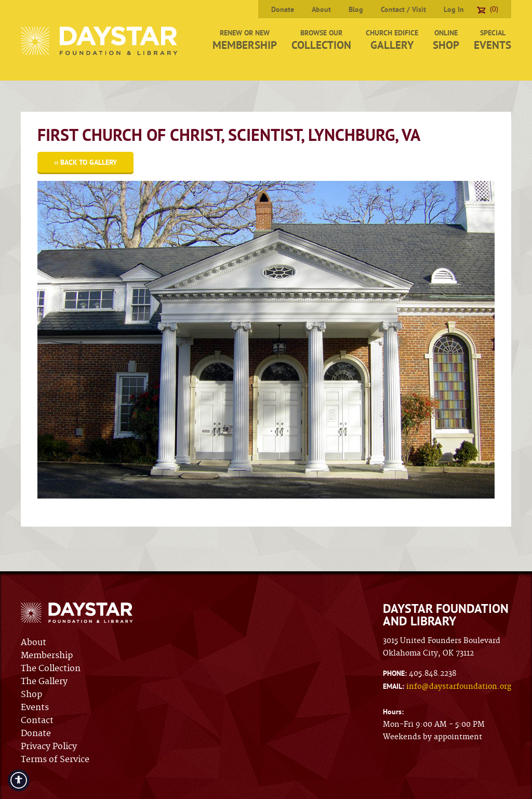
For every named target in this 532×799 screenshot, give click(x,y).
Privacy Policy (49, 746)
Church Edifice (392, 40)
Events (35, 708)
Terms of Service (55, 759)
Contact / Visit (403, 9)
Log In (454, 9)
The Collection (51, 669)
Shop (31, 695)
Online (446, 40)
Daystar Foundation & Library (100, 41)
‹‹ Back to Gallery (85, 162)
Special (493, 40)
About (321, 9)
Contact (37, 721)
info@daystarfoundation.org (459, 687)
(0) (488, 9)
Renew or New (245, 40)
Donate (283, 9)
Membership (47, 656)
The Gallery (44, 682)
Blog (356, 9)
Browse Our (321, 40)
